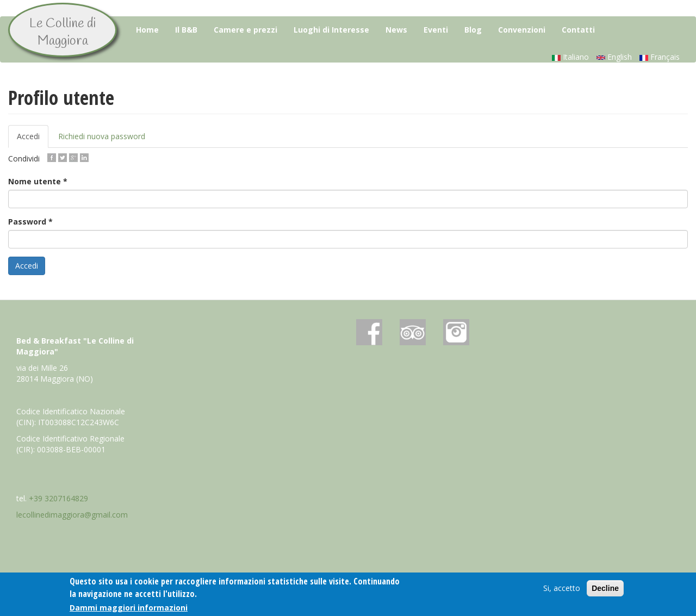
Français (660, 57)
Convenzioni (522, 30)
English (614, 57)
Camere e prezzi (246, 30)
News (396, 30)
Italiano (570, 57)
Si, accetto (562, 589)
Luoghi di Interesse (331, 30)
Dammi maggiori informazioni (129, 608)
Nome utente (38, 181)
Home (147, 30)
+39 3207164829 (58, 498)
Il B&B (186, 30)
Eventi (436, 30)
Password (30, 222)
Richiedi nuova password (102, 136)
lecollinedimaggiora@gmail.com (72, 515)
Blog (473, 30)
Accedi (33, 139)
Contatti (578, 30)
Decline (605, 589)
